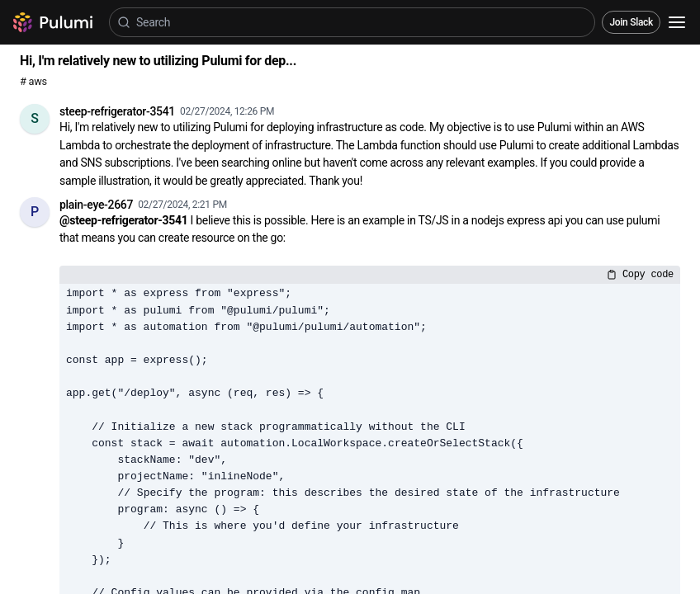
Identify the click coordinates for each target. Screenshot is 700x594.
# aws (33, 81)
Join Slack (631, 22)
